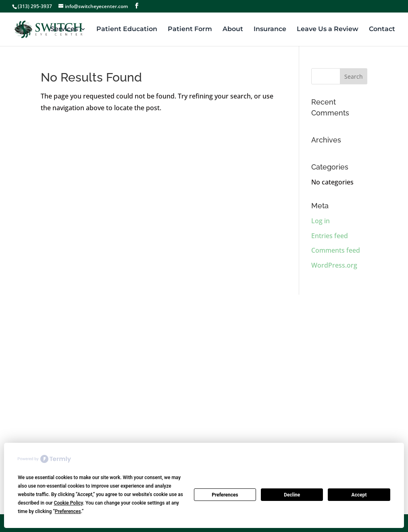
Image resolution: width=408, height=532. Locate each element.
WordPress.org (334, 265)
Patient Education (127, 29)
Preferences (225, 495)
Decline (292, 495)
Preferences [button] (68, 511)
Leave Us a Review (328, 29)
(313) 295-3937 (35, 6)
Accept (359, 495)
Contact (382, 29)
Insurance (270, 29)
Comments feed (336, 250)
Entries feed (330, 236)
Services (64, 29)
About (233, 29)
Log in (321, 221)
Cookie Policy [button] (69, 503)
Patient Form (190, 29)
